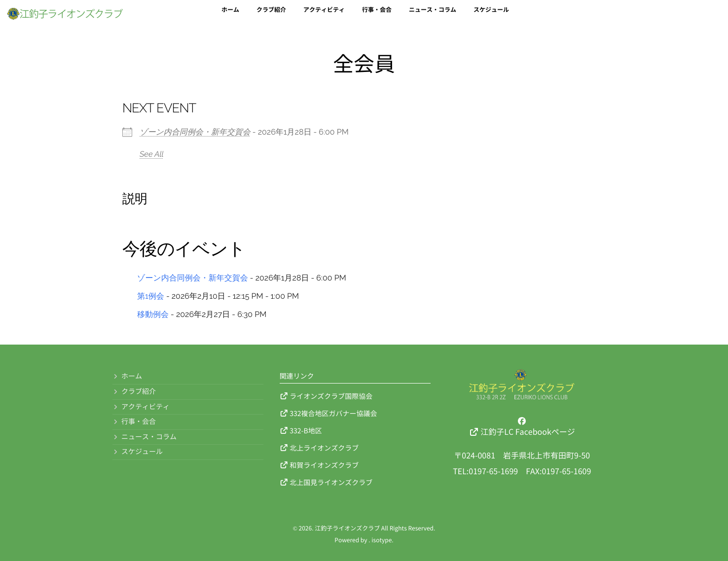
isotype (382, 540)
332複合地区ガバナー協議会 (328, 413)
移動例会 (153, 314)
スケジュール (491, 16)
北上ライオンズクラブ (319, 448)
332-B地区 (301, 430)
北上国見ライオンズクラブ (326, 482)
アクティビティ (324, 16)
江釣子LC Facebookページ (522, 426)
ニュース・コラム (433, 16)
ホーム (230, 16)
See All (152, 154)
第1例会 (151, 296)
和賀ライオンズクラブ (319, 465)
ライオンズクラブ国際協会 (326, 396)
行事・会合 (377, 16)
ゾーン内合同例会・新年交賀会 (195, 132)
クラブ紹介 (271, 16)
